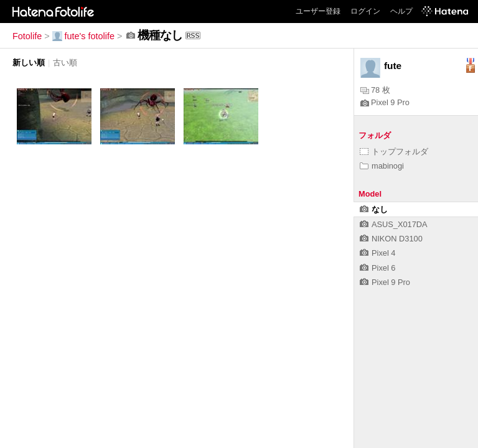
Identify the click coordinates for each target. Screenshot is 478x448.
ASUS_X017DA (394, 224)
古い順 (65, 63)
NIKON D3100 (391, 239)
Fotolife (27, 36)
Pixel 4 (377, 253)
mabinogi (382, 166)
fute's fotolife (83, 36)
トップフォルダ (394, 152)
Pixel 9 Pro (385, 102)
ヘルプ (401, 11)
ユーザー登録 (318, 11)
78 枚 (375, 90)
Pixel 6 (377, 268)
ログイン (365, 11)
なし (374, 209)
